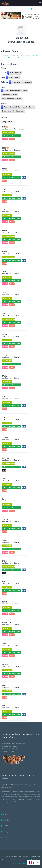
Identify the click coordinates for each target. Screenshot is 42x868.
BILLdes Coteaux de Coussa (11, 398)
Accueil (6, 814)
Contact (6, 838)
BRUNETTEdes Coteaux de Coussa (11, 335)
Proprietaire (26, 82)
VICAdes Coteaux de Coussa (11, 294)
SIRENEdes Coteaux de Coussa (11, 231)
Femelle (18, 73)
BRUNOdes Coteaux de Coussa (11, 439)
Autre (6, 91)
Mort (17, 77)
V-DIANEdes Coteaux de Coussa (11, 665)
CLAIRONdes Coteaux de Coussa (11, 459)
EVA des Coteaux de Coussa (11, 211)
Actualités (7, 820)
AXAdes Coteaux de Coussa (11, 314)
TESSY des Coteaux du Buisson (11, 149)
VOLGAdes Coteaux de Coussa (11, 273)
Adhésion (6, 826)
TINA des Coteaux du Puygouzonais (13, 128)
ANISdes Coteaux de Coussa (11, 707)
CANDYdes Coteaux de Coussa (11, 541)
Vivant (11, 77)
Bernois (32, 107)
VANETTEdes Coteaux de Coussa (11, 644)
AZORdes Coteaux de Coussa (11, 686)
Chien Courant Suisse (9, 95)
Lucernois (11, 111)
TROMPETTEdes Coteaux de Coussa (11, 624)
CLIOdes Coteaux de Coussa (11, 500)
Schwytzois (20, 111)
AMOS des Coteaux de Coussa (11, 170)
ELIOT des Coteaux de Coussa (11, 190)
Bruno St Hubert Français (19, 91)
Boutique (6, 832)
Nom (3, 122)
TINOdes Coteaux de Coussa (11, 582)
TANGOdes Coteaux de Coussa (11, 252)
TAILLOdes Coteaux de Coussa (11, 562)
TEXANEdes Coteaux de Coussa (11, 603)
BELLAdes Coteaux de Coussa (11, 356)
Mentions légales (28, 860)
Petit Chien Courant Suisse (11, 99)
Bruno (4, 111)
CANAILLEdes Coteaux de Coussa (11, 479)
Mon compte (36, 9)
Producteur (16, 82)
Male (12, 73)
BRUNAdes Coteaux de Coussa (11, 377)
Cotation (9, 122)
